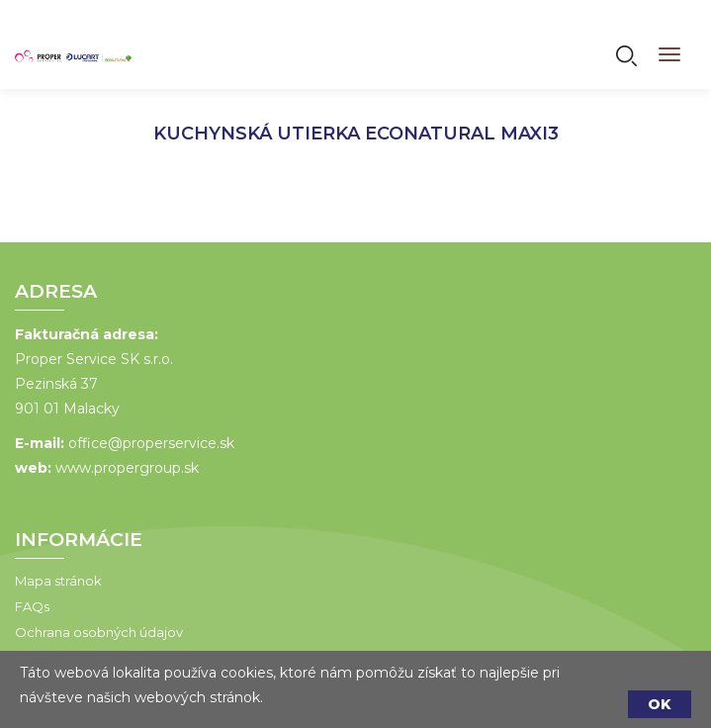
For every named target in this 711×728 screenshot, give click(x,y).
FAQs (29, 606)
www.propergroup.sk (124, 468)
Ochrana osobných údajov (96, 632)
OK (660, 704)
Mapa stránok (55, 581)
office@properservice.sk (148, 443)
